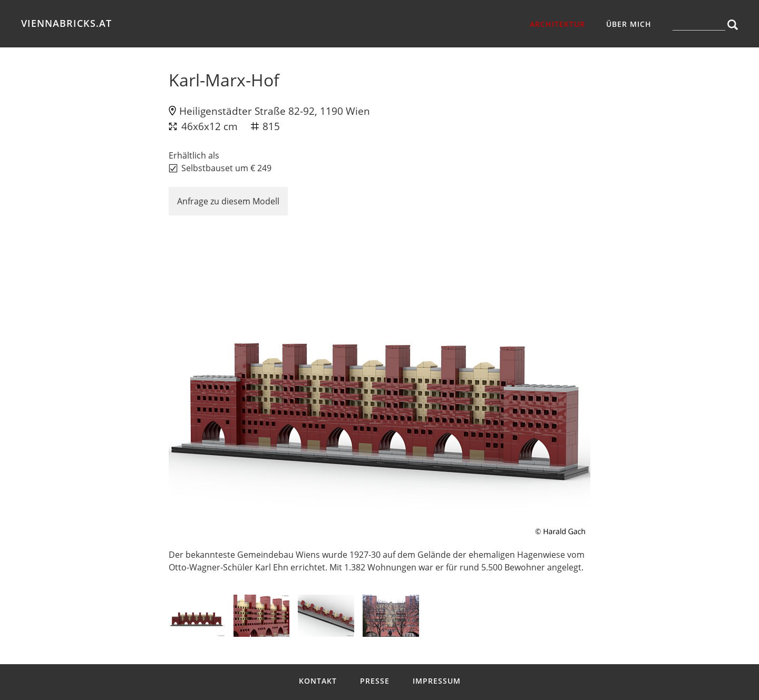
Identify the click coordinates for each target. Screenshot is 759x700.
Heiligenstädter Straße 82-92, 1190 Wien (275, 111)
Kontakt (318, 681)
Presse (375, 681)
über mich (629, 24)
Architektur (557, 24)
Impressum (437, 681)
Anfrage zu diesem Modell (228, 201)
